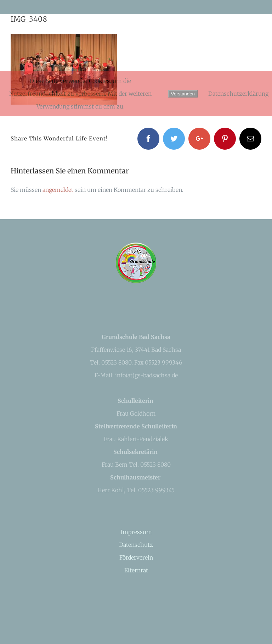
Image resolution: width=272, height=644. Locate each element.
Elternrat (136, 570)
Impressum (136, 532)
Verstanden (183, 94)
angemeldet (58, 190)
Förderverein (136, 557)
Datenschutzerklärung (238, 94)
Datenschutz (136, 545)
